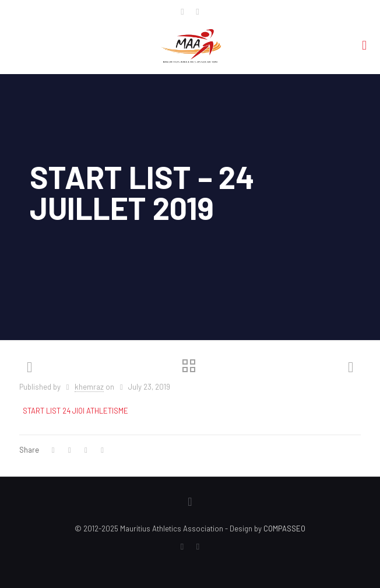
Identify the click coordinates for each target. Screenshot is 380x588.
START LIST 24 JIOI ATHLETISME (75, 411)
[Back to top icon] (190, 501)
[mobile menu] (364, 44)
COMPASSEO (284, 528)
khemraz (89, 387)
